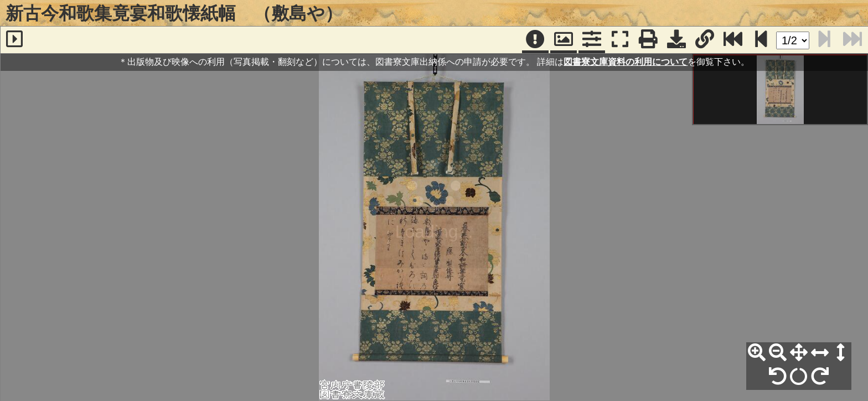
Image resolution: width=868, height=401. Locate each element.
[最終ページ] (733, 40)
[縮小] (778, 353)
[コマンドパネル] (592, 40)
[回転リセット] (799, 377)
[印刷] (648, 40)
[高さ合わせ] (841, 353)
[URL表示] (705, 40)
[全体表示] (799, 353)
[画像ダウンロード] (676, 40)
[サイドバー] (14, 40)
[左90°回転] (778, 377)
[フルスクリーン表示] (620, 40)
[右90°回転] (820, 377)
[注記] (535, 40)
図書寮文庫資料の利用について (626, 62)
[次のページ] (761, 40)
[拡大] (757, 353)
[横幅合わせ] (820, 353)
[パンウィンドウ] (564, 40)
